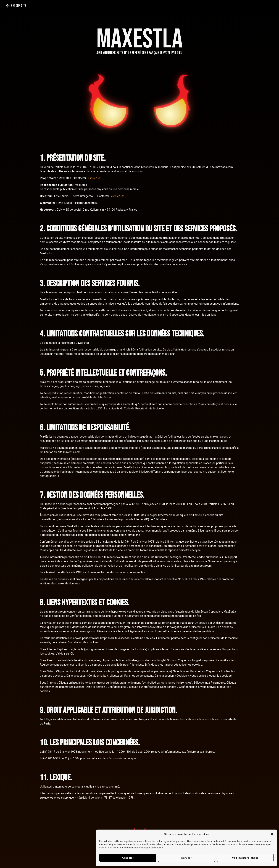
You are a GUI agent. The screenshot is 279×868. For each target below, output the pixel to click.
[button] (272, 834)
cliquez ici (94, 178)
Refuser (186, 858)
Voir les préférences (245, 858)
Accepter (128, 858)
